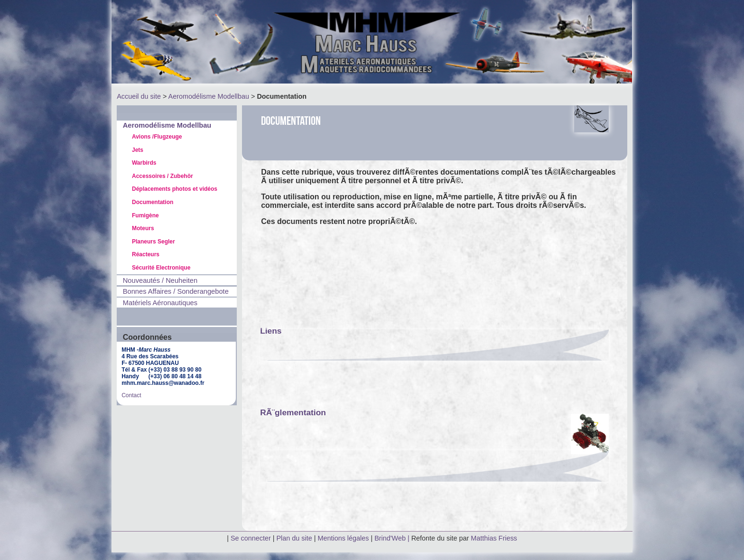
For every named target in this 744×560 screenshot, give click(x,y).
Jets (138, 150)
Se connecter (251, 538)
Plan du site (294, 538)
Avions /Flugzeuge (157, 137)
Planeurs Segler (153, 242)
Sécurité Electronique (161, 268)
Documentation (153, 202)
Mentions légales (344, 538)
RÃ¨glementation (293, 412)
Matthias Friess (494, 538)
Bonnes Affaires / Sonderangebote (176, 291)
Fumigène (145, 215)
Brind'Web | (393, 538)
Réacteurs (146, 254)
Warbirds (144, 163)
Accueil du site (139, 96)
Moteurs (143, 228)
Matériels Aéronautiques (160, 303)
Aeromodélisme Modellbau (209, 96)
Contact (131, 395)
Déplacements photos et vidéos (175, 189)
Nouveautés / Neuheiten (160, 280)
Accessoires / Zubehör (163, 176)
